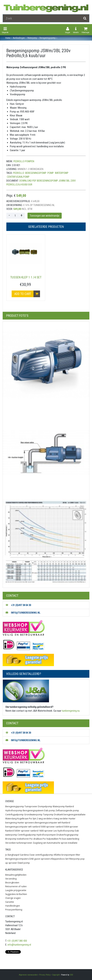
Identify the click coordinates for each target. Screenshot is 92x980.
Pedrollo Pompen (24, 161)
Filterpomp (74, 859)
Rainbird (70, 806)
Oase (32, 855)
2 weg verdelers (45, 819)
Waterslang (11, 819)
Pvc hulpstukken (51, 839)
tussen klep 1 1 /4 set (26, 277)
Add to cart (27, 294)
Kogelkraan (23, 819)
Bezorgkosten (12, 883)
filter (78, 855)
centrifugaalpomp (18, 177)
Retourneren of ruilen (16, 886)
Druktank (58, 815)
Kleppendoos (58, 859)
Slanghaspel (13, 855)
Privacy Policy (45, 975)
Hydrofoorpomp (14, 810)
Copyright (56, 975)
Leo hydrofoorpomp (64, 831)
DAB (31, 859)
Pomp (51, 173)
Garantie (10, 902)
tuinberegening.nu (71, 711)
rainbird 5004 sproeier (67, 827)
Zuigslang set (39, 843)
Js (6, 855)
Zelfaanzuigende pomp (67, 810)
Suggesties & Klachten (16, 894)
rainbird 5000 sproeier (43, 827)
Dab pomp (50, 810)
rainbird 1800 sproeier (42, 831)
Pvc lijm (33, 819)
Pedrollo (19, 173)
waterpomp (62, 173)
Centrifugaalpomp (14, 815)
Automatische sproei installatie (62, 843)
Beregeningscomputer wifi (48, 823)
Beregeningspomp (36, 173)
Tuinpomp (48, 815)
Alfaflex (57, 855)
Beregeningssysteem (33, 810)
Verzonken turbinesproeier (19, 843)
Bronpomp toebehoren (17, 839)
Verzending (11, 879)
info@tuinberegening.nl (19, 945)
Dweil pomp (24, 863)
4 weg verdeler (61, 819)
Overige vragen (13, 898)
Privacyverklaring (14, 910)
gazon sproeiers (42, 859)
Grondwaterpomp (33, 815)
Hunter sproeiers (26, 823)
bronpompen (68, 855)
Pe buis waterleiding (69, 839)
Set (67, 859)
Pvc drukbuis (36, 839)
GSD (71, 975)
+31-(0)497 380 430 (17, 941)
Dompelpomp (45, 806)
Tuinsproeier (31, 806)
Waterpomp (59, 806)
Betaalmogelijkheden (16, 875)
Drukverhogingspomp (67, 835)
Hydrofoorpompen (46, 835)
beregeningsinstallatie (74, 815)
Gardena (24, 855)
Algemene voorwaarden (28, 975)
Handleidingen (13, 906)
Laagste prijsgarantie (16, 890)
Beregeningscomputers (17, 859)
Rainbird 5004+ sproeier (17, 831)
